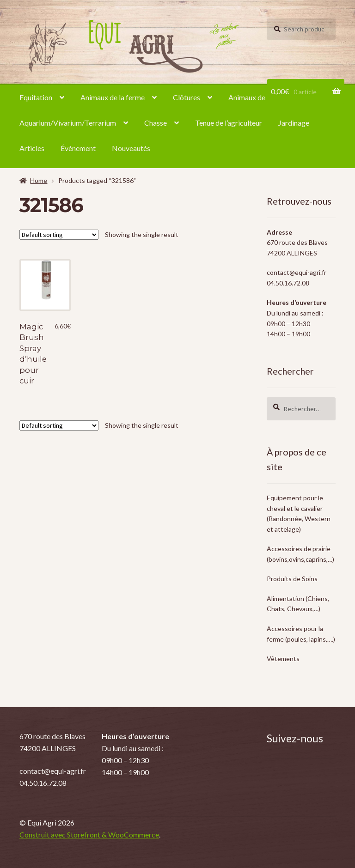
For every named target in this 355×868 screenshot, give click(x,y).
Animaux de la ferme (113, 97)
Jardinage (294, 123)
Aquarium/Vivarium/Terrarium (68, 123)
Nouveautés (131, 148)
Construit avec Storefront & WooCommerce (89, 835)
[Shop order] (59, 235)
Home (39, 180)
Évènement (78, 148)
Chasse (156, 123)
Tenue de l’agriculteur (229, 123)
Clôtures (187, 97)
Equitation (36, 97)
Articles (32, 148)
